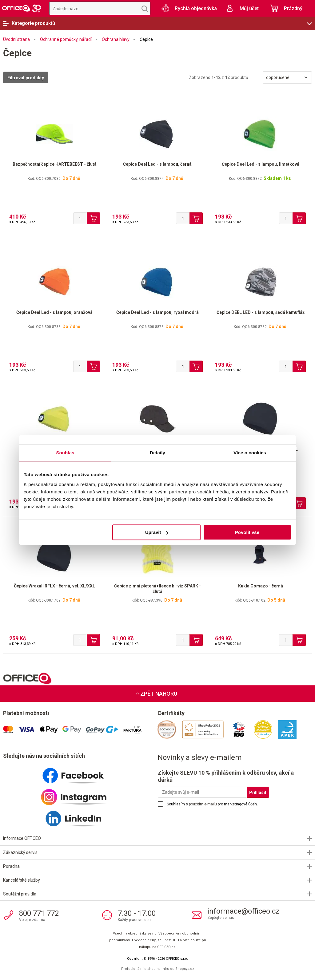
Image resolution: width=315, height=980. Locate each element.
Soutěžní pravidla (20, 894)
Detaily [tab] (157, 453)
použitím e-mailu (203, 804)
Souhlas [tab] (65, 453)
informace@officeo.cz (243, 911)
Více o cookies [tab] (250, 453)
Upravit (157, 532)
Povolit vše (247, 532)
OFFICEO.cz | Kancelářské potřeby (22, 8)
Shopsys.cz (185, 969)
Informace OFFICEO (22, 838)
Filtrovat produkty (26, 78)
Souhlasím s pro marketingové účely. (212, 804)
